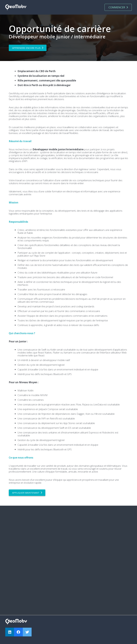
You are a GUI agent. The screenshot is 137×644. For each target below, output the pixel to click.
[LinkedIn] (10, 632)
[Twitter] (27, 632)
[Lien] (16, 7)
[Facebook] (18, 632)
